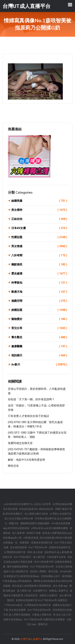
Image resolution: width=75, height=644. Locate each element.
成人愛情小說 (24, 591)
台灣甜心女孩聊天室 (61, 514)
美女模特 (39, 210)
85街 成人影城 (35, 552)
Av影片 (39, 365)
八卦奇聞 (39, 255)
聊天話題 (53, 571)
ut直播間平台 (40, 591)
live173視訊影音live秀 (42, 567)
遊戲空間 (39, 301)
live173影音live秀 (38, 547)
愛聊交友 (43, 624)
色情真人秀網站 (38, 571)
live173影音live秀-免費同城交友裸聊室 (44, 619)
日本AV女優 (39, 228)
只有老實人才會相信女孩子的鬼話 (28, 416)
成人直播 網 (18, 533)
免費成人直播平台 (59, 591)
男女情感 (39, 246)
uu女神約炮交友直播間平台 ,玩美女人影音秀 (27, 504)
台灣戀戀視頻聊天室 (15, 552)
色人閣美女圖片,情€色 (36, 514)
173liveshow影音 (13, 605)
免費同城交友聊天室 (20, 443)
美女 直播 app (60, 586)
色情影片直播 (33, 533)
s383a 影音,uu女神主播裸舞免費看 (50, 528)
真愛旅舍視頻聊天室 (42, 543)
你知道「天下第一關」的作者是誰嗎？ (31, 399)
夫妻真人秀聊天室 (42, 615)
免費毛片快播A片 (49, 595)
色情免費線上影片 (51, 576)
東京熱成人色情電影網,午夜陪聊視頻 (32, 586)
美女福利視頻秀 (19, 547)
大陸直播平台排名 (56, 557)
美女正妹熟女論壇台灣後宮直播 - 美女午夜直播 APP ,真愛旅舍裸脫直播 (38, 562)
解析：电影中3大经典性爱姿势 (27, 460)
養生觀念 (39, 337)
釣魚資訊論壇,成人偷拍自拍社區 (36, 509)
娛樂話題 (39, 310)
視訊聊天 (39, 355)
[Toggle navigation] (70, 5)
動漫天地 (39, 292)
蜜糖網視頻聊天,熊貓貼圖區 (35, 523)
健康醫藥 (39, 346)
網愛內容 (14, 523)
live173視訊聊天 (23, 557)
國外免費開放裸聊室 (18, 567)
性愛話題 (39, 237)
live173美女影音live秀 (39, 610)
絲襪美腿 (39, 201)
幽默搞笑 (39, 264)
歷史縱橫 (39, 274)
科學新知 (39, 283)
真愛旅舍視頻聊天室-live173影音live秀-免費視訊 (42, 600)
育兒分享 (39, 328)
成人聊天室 (39, 557)
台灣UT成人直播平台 (31, 639)
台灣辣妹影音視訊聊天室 (38, 605)
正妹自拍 (39, 219)
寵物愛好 (39, 319)
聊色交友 (13, 466)
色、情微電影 (22, 543)
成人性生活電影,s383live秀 (19, 519)
